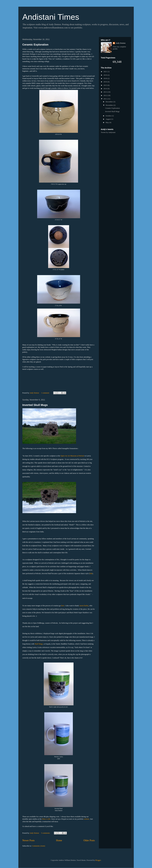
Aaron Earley (84, 606)
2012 (106, 95)
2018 (106, 78)
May (107, 122)
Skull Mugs (39, 644)
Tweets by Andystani (108, 132)
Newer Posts (29, 840)
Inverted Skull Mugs (35, 405)
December (109, 102)
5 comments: (46, 833)
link (91, 573)
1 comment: (46, 393)
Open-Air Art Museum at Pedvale (72, 456)
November (109, 105)
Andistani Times (51, 17)
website (87, 819)
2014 (106, 89)
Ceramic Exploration (35, 45)
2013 (106, 92)
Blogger (98, 860)
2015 (106, 85)
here (63, 606)
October (109, 116)
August (108, 119)
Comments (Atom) (39, 846)
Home (59, 840)
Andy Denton (120, 43)
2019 (106, 75)
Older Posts (89, 840)
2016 (106, 82)
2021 (106, 72)
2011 (106, 99)
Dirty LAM (46, 819)
